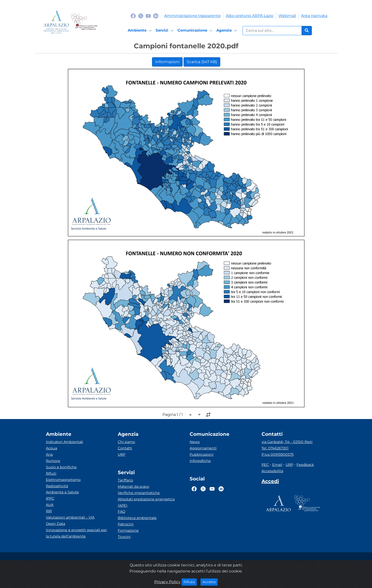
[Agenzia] (227, 31)
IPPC (50, 498)
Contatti (125, 448)
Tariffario (125, 480)
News (195, 442)
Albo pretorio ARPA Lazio (250, 16)
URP (122, 454)
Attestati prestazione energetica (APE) (146, 502)
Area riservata (314, 16)
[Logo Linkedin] (156, 16)
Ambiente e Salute (62, 492)
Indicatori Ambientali (64, 442)
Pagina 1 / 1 (173, 415)
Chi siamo (126, 442)
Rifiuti (51, 473)
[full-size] (208, 415)
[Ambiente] (140, 31)
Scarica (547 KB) (202, 62)
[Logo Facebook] (133, 16)
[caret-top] (190, 415)
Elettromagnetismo (63, 480)
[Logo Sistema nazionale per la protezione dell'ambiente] (84, 22)
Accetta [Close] (210, 582)
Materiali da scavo (133, 487)
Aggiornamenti (203, 448)
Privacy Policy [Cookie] (167, 582)
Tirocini (124, 537)
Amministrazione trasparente (192, 16)
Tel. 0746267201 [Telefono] (275, 448)
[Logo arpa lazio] (56, 22)
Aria (49, 454)
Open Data (55, 524)
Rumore (53, 461)
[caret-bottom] (199, 415)
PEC (265, 465)
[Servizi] (165, 31)
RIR (49, 511)
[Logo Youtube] (148, 16)
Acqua (51, 448)
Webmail (287, 16)
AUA (50, 505)
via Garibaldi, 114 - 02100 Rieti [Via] (287, 442)
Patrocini (126, 524)
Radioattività (57, 486)
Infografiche (200, 461)
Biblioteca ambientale (137, 518)
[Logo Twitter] (141, 16)
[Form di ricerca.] (272, 31)
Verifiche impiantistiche (139, 493)
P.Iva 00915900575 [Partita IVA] (278, 454)
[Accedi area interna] (270, 482)
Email (277, 465)
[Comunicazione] (196, 31)
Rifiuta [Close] (190, 582)
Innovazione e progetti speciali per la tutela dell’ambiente (76, 533)
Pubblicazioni (202, 454)
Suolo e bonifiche (61, 467)
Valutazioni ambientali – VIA (70, 517)
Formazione (128, 530)
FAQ (122, 512)
